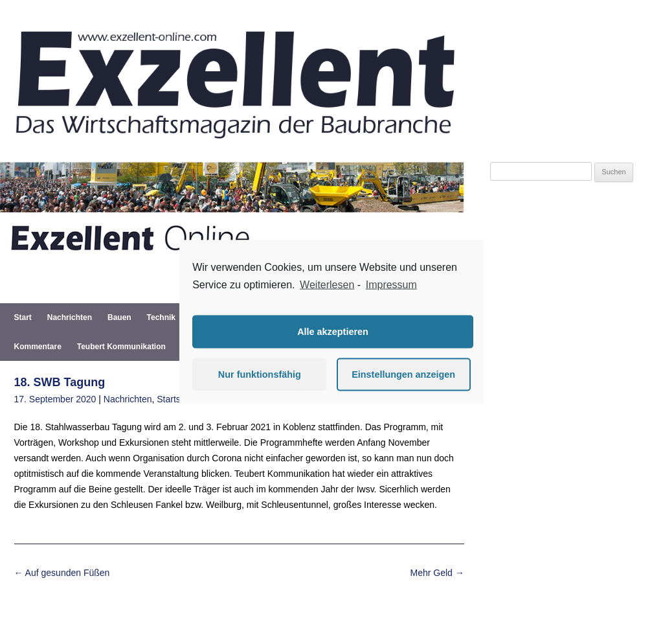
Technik (161, 317)
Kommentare (38, 347)
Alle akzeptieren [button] (333, 332)
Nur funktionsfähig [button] (260, 374)
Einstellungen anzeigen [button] (403, 374)
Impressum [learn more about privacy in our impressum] (391, 285)
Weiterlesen (327, 285)
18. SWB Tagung (60, 382)
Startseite (176, 399)
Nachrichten (70, 317)
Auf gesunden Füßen (62, 573)
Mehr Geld (437, 573)
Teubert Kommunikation (121, 347)
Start (23, 317)
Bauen (119, 317)
